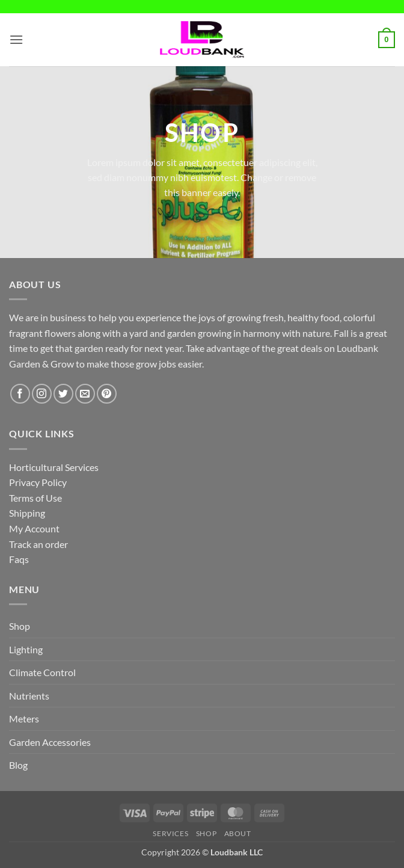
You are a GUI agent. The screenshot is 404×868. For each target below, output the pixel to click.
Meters (24, 719)
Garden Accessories (50, 742)
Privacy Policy (38, 482)
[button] (16, 39)
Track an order (38, 544)
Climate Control (42, 672)
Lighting (26, 649)
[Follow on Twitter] (63, 394)
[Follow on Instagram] (42, 394)
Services (170, 833)
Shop (20, 626)
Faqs (19, 559)
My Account (34, 528)
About (238, 833)
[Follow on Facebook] (20, 394)
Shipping (27, 513)
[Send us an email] (85, 394)
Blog (18, 765)
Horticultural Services (54, 467)
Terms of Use (35, 498)
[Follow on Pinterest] (107, 394)
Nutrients (29, 696)
